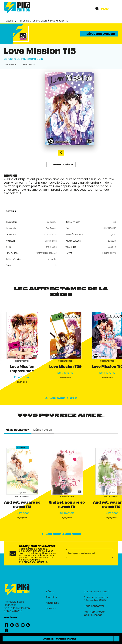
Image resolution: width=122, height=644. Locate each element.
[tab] (11, 211)
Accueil (10, 21)
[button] (99, 34)
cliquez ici (42, 562)
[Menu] (106, 9)
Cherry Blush (40, 21)
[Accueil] (17, 8)
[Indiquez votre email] (86, 553)
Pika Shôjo (23, 21)
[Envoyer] (109, 553)
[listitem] (7, 625)
